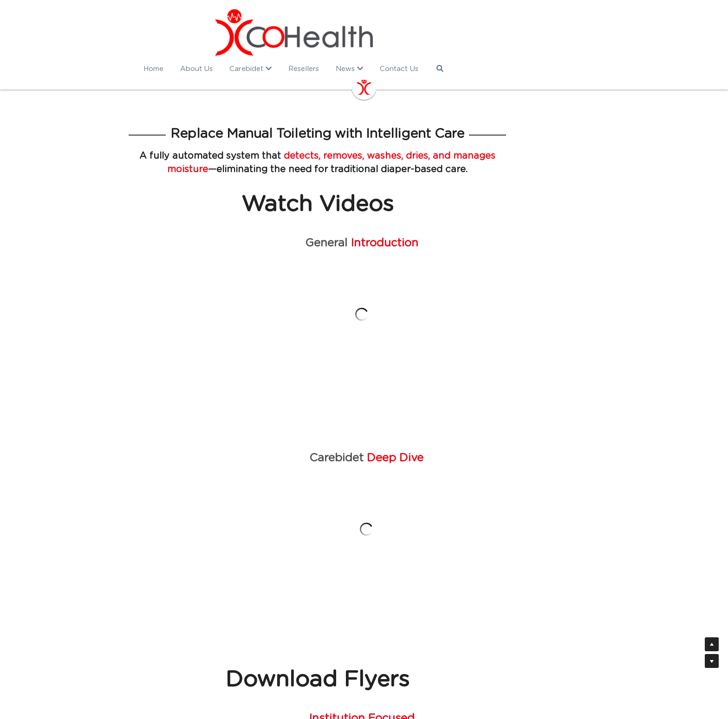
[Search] (510, 68)
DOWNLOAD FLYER (196, 516)
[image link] (364, 32)
